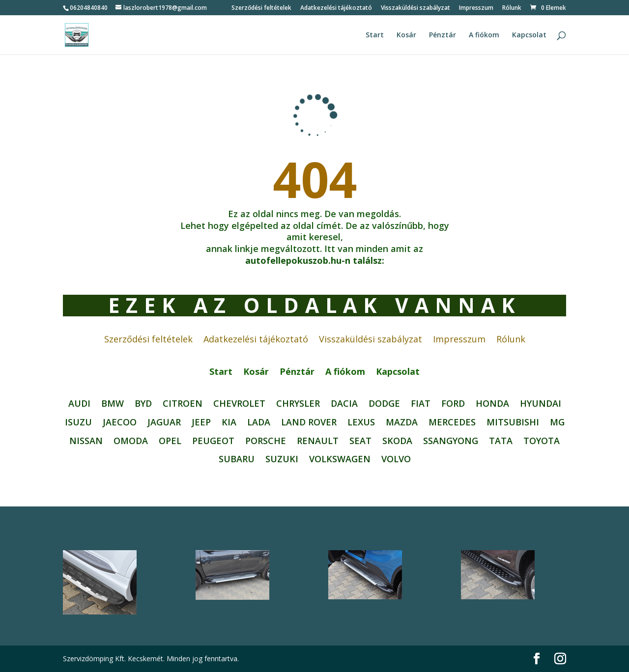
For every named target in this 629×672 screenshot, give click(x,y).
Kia (229, 422)
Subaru (237, 459)
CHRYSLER (298, 404)
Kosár (406, 35)
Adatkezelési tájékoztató (336, 8)
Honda (492, 404)
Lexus (361, 422)
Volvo (396, 459)
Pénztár (443, 35)
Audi (79, 404)
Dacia (344, 404)
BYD (143, 404)
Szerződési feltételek (261, 8)
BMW (113, 404)
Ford (453, 404)
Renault (318, 441)
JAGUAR (164, 422)
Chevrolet (239, 404)
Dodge (384, 404)
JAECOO (120, 422)
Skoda (397, 441)
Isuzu (78, 422)
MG (557, 422)
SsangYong (451, 441)
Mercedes (452, 422)
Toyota (542, 441)
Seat (360, 441)
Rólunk (512, 8)
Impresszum (476, 8)
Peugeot (213, 441)
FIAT (421, 404)
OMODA (131, 441)
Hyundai (541, 404)
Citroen (183, 404)
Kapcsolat (529, 35)
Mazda (402, 422)
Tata (501, 441)
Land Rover (309, 422)
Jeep (201, 422)
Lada (259, 422)
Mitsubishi (513, 422)
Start (375, 35)
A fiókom (484, 35)
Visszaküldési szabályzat (415, 8)
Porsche (266, 441)
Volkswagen (340, 459)
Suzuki (282, 459)
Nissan (86, 441)
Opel (170, 441)
